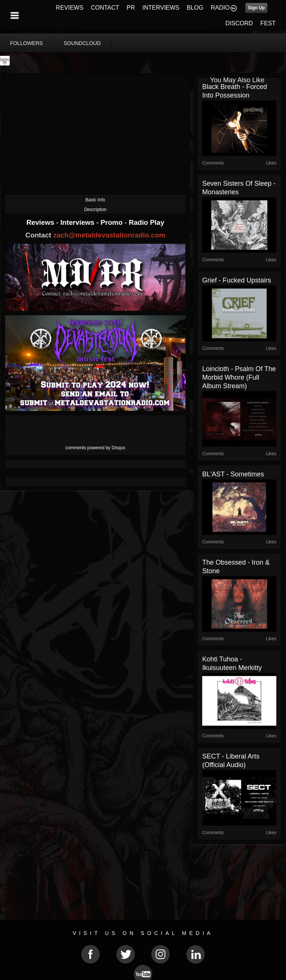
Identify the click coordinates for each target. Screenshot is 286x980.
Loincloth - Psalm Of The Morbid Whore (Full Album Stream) (239, 377)
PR (131, 8)
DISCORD (239, 23)
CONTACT (105, 8)
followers (26, 43)
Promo (112, 222)
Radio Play (147, 222)
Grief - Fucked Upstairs (237, 280)
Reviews (41, 222)
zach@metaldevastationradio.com (109, 235)
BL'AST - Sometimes (233, 474)
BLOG (195, 8)
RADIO (220, 8)
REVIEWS (70, 8)
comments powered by (96, 448)
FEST (268, 23)
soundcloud (82, 43)
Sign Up (256, 8)
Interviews (78, 222)
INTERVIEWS (161, 8)
